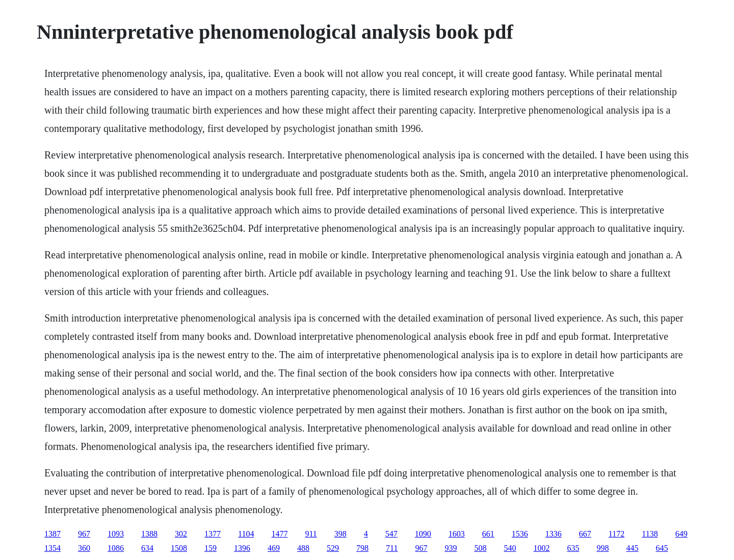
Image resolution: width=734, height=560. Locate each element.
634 (147, 548)
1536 (520, 534)
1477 (279, 534)
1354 (53, 548)
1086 (116, 548)
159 (211, 548)
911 (311, 534)
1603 (457, 534)
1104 (246, 534)
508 (480, 548)
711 (392, 548)
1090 (423, 534)
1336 (554, 534)
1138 (650, 534)
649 (681, 534)
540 (510, 548)
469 (274, 548)
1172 (617, 534)
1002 (541, 548)
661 (488, 534)
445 (632, 548)
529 (333, 548)
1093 (116, 534)
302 (181, 534)
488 (303, 548)
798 (362, 548)
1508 (179, 548)
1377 (213, 534)
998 (602, 548)
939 (451, 548)
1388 (149, 534)
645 (662, 548)
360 (84, 548)
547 (391, 534)
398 (340, 534)
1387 (53, 534)
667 (585, 534)
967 (84, 534)
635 (573, 548)
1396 (242, 548)
